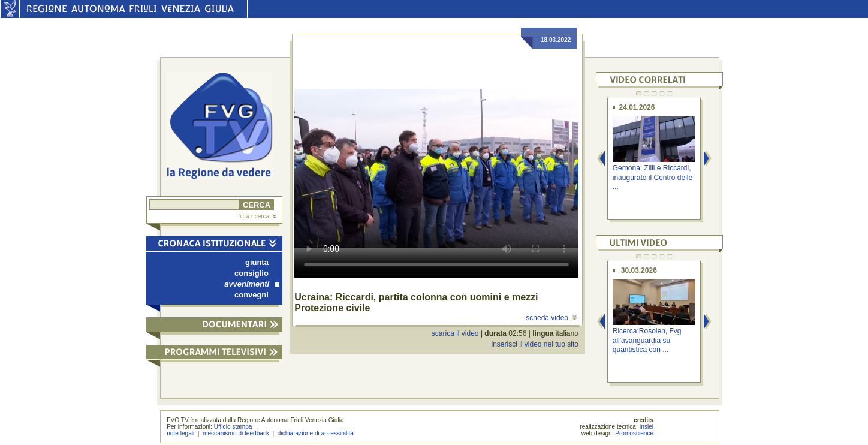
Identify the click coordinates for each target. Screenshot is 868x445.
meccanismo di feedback (236, 433)
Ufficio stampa (233, 427)
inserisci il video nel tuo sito (534, 344)
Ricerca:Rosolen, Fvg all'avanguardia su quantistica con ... (647, 340)
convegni (251, 295)
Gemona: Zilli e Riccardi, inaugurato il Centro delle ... (652, 177)
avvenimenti (252, 284)
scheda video (551, 318)
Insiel (647, 427)
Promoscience (634, 433)
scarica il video (455, 333)
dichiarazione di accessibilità (316, 433)
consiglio (251, 273)
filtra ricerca (257, 216)
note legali (180, 433)
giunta (257, 262)
